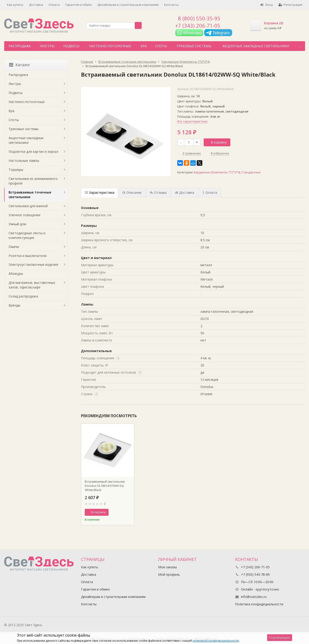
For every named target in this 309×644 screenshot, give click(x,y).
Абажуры (16, 274)
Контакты (171, 5)
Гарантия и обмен (79, 5)
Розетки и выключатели (28, 256)
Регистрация (290, 5)
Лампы (14, 247)
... (300, 46)
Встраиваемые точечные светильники (30, 195)
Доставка (36, 5)
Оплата (54, 5)
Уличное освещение (25, 215)
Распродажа (20, 46)
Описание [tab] (132, 192)
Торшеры (16, 170)
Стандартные (251, 172)
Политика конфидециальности (259, 604)
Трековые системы (194, 46)
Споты (161, 46)
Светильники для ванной (28, 206)
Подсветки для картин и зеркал (33, 152)
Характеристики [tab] (100, 192)
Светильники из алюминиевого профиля (33, 181)
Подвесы (71, 46)
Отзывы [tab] (158, 192)
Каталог (20, 65)
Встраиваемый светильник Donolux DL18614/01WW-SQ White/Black (105, 486)
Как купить (15, 5)
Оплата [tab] (210, 192)
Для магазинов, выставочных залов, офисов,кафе (32, 285)
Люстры (47, 46)
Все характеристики (192, 121)
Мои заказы (167, 567)
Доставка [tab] (184, 192)
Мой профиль (169, 574)
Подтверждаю (280, 638)
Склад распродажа (23, 296)
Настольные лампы (24, 161)
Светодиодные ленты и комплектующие (27, 235)
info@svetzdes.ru (254, 597)
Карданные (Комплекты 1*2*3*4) (217, 172)
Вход (267, 5)
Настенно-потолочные (110, 46)
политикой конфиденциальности (216, 641)
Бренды (14, 305)
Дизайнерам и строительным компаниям (128, 5)
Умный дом (17, 224)
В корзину (216, 142)
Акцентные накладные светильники (256, 46)
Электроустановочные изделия (33, 264)
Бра (144, 46)
